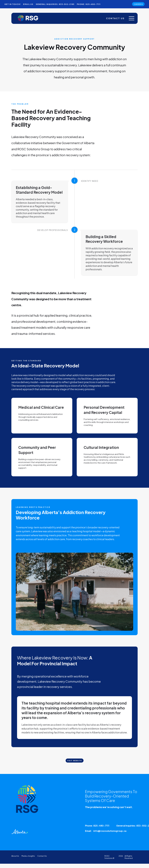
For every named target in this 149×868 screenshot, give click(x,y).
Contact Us (114, 19)
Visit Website (75, 767)
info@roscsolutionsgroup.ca (110, 833)
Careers (137, 4)
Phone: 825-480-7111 (97, 827)
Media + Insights (28, 858)
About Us (15, 858)
